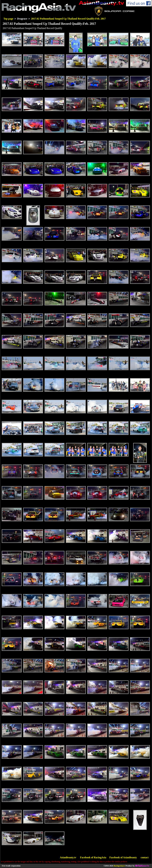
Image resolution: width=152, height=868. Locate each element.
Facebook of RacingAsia (93, 857)
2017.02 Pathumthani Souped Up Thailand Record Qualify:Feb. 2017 (68, 19)
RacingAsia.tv (119, 866)
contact (145, 857)
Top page (8, 19)
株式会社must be (142, 866)
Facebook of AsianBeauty (123, 857)
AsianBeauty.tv (68, 857)
